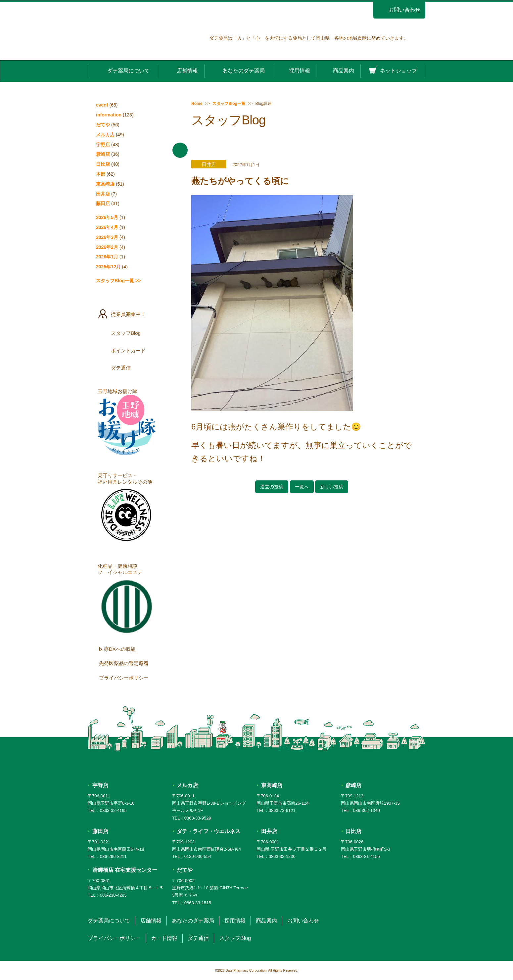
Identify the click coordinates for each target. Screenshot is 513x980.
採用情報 (295, 70)
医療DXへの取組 (128, 648)
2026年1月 (107, 257)
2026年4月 (107, 227)
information (109, 115)
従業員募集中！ (127, 314)
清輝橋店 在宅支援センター (125, 870)
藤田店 (103, 203)
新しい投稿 (332, 487)
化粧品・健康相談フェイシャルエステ (127, 600)
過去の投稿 (272, 487)
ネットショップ (393, 70)
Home (197, 104)
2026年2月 (107, 247)
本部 (101, 174)
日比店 (103, 164)
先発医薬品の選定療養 (128, 663)
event (102, 105)
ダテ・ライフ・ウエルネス (209, 831)
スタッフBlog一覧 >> (118, 281)
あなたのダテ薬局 (239, 70)
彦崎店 (103, 154)
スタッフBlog (127, 333)
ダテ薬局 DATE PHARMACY (257, 764)
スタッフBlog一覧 (229, 104)
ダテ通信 (127, 368)
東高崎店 (105, 184)
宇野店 (103, 145)
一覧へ (302, 487)
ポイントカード (127, 350)
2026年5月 (107, 217)
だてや (103, 125)
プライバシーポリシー (128, 677)
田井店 (103, 194)
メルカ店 (105, 135)
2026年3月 (107, 237)
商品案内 (338, 70)
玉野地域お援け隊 (127, 422)
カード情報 (164, 938)
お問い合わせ (399, 10)
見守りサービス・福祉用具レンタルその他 (127, 509)
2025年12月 (108, 267)
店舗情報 (181, 70)
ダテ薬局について (123, 70)
